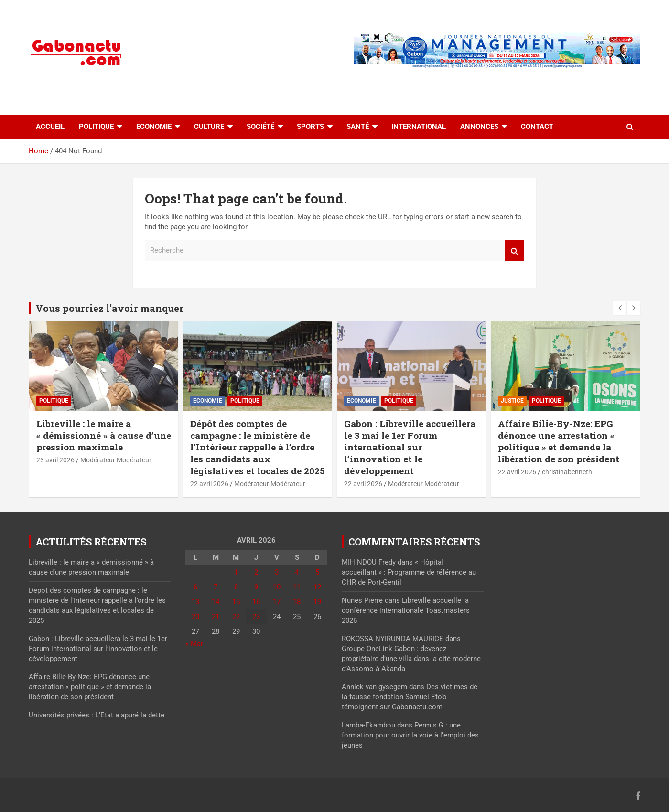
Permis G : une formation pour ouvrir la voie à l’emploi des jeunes (410, 735)
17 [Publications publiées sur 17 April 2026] (277, 602)
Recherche (515, 251)
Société (260, 127)
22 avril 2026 (209, 484)
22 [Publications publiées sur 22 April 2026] (236, 617)
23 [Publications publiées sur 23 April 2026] (256, 617)
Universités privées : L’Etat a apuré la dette (97, 715)
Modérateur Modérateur (116, 460)
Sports (310, 127)
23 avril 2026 (55, 460)
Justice (512, 401)
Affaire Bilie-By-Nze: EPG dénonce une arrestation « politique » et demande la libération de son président (559, 441)
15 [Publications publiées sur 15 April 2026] (236, 602)
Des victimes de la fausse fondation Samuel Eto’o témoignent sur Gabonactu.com (410, 697)
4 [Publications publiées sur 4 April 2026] (297, 572)
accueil (50, 127)
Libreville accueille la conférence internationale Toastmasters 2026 (406, 610)
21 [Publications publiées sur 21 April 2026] (216, 617)
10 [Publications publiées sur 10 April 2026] (277, 587)
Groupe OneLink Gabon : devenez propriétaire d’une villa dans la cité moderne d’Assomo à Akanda (411, 659)
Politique (96, 127)
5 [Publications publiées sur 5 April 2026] (317, 572)
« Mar (194, 644)
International (419, 127)
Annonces (479, 127)
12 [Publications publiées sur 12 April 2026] (317, 587)
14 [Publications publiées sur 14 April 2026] (216, 602)
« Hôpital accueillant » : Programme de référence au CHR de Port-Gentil (409, 572)
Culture (209, 127)
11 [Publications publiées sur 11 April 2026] (297, 587)
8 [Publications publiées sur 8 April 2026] (236, 587)
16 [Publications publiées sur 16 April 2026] (256, 602)
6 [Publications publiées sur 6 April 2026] (195, 587)
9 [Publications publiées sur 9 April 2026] (256, 587)
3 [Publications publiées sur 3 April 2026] (277, 572)
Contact (537, 127)
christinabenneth (567, 472)
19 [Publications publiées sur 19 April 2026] (317, 602)
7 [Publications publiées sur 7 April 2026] (216, 587)
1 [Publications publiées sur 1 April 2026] (236, 572)
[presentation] (620, 308)
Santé (358, 127)
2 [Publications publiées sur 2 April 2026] (256, 572)
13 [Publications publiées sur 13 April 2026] (195, 602)
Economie (154, 127)
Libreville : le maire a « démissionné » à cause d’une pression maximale (104, 435)
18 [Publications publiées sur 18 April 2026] (297, 602)
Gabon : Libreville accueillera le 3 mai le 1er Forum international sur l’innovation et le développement (410, 447)
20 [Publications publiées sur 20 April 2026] (195, 617)
